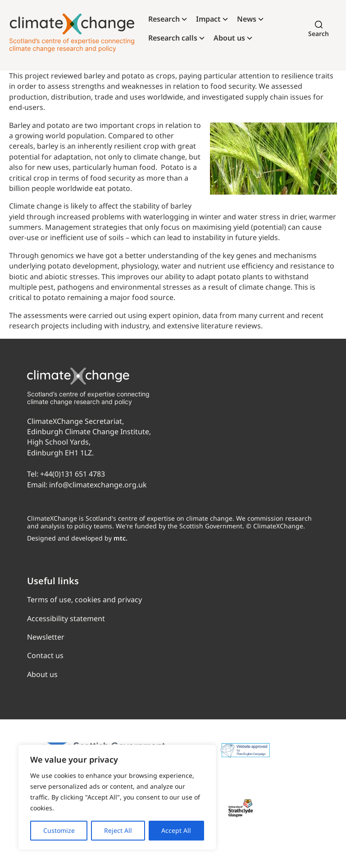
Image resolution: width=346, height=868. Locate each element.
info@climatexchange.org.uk (98, 485)
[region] (117, 797)
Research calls (173, 38)
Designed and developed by (77, 538)
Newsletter (46, 637)
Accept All (176, 830)
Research (164, 19)
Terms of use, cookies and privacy (84, 600)
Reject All (118, 830)
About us (229, 38)
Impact (208, 19)
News (247, 19)
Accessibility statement (66, 618)
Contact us (45, 655)
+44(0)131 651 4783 (73, 474)
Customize (59, 830)
